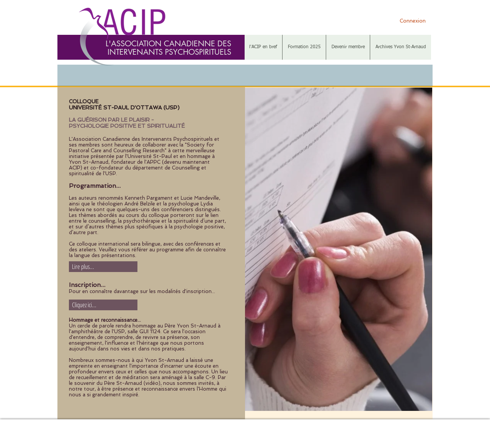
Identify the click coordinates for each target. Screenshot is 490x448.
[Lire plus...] (103, 267)
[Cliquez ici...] (103, 305)
